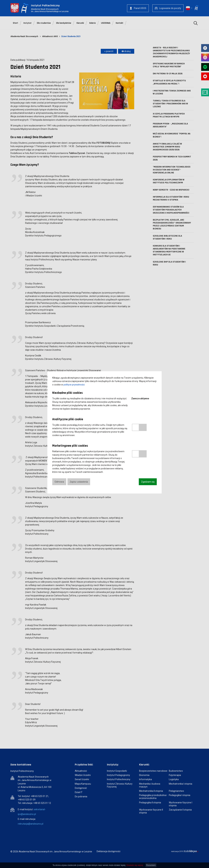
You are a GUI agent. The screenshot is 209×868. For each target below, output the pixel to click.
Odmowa (59, 482)
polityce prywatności (74, 385)
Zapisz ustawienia (79, 482)
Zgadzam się (148, 482)
